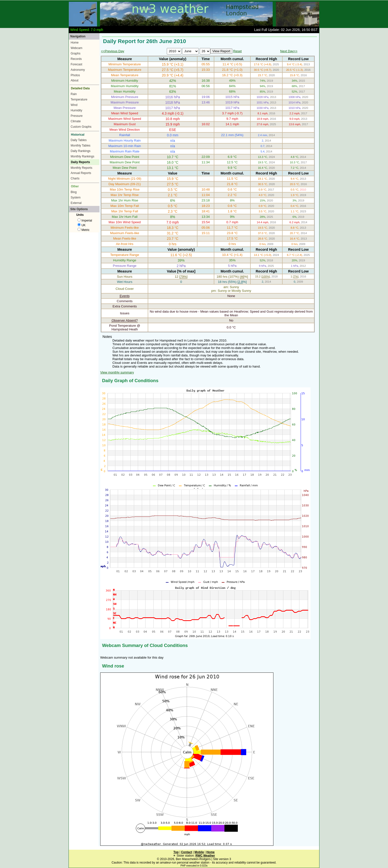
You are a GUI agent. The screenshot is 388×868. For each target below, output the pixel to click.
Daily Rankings (81, 151)
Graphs (76, 53)
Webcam (77, 48)
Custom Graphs (81, 127)
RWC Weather (205, 856)
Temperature (79, 99)
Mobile (199, 852)
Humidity (77, 110)
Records (76, 59)
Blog (74, 192)
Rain (74, 94)
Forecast (77, 64)
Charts (75, 178)
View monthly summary (117, 372)
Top (176, 852)
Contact (187, 852)
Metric (84, 230)
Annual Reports (81, 173)
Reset (237, 51)
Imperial (85, 221)
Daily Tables (79, 140)
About (75, 80)
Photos (75, 75)
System (76, 198)
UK (82, 225)
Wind (74, 105)
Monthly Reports (82, 168)
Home (75, 43)
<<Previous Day (113, 51)
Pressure (77, 116)
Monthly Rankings (83, 156)
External (76, 203)
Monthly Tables (81, 146)
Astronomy (78, 70)
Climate (76, 121)
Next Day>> (289, 51)
